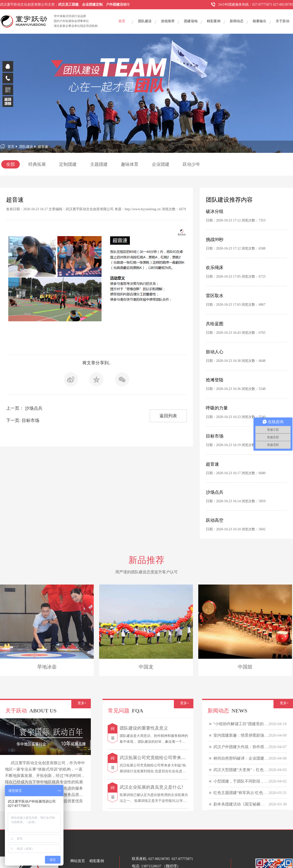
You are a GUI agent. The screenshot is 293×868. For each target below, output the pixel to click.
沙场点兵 (215, 492)
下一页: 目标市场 (23, 420)
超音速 (43, 147)
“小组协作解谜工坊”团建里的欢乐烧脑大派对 (252, 724)
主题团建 (99, 164)
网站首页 (78, 861)
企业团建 (161, 164)
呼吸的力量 (217, 408)
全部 (10, 164)
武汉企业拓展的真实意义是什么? (151, 787)
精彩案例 (214, 21)
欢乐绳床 (215, 268)
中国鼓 (245, 667)
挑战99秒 (215, 240)
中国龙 (146, 667)
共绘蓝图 (215, 324)
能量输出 (260, 21)
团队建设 (145, 21)
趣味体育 (130, 164)
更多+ (82, 703)
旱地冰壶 (47, 667)
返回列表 (168, 416)
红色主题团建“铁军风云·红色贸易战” (245, 793)
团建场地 (191, 21)
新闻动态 (237, 21)
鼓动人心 (215, 352)
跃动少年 (191, 164)
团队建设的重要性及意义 (144, 728)
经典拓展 (37, 164)
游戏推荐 (168, 21)
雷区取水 (215, 296)
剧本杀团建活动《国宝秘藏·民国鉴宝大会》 (251, 804)
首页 (122, 21)
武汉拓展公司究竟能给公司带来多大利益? (160, 758)
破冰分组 (215, 211)
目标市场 (215, 436)
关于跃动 (283, 21)
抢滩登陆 (215, 380)
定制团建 (68, 164)
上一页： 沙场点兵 (24, 408)
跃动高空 (215, 520)
